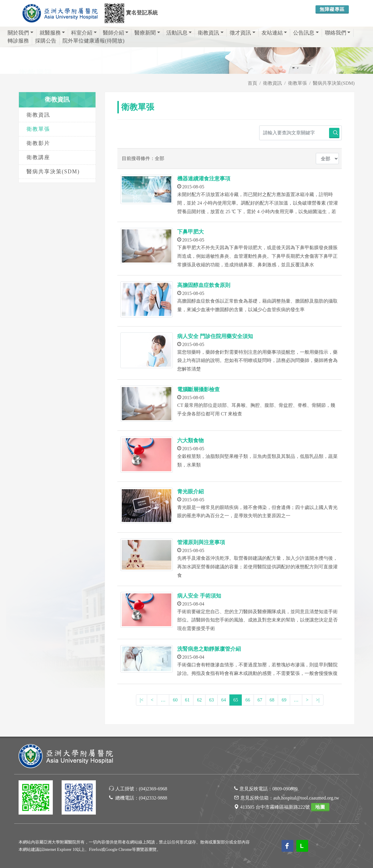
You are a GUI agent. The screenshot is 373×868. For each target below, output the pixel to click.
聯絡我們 (338, 33)
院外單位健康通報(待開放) (93, 41)
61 (187, 700)
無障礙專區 (332, 9)
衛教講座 (38, 157)
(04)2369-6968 (153, 789)
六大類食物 (190, 440)
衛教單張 (38, 129)
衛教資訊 (211, 33)
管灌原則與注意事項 (201, 542)
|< (142, 700)
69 (284, 700)
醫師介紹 (116, 33)
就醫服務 (52, 33)
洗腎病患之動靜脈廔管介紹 (209, 649)
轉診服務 (18, 41)
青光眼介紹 (190, 492)
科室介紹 (84, 33)
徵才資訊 (243, 33)
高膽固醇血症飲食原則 (204, 285)
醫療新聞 (147, 33)
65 (236, 700)
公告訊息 (306, 33)
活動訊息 (179, 33)
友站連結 (274, 33)
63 (211, 700)
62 (199, 700)
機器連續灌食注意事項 (204, 179)
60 (175, 700)
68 (272, 700)
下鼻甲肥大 (190, 232)
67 (260, 700)
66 (248, 700)
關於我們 (20, 33)
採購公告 (46, 41)
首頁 (252, 83)
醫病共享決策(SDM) (53, 172)
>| (318, 700)
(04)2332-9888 (153, 798)
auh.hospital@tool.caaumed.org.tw (306, 798)
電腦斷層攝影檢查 (198, 389)
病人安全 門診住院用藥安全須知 (215, 336)
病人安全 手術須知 (199, 596)
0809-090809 (285, 789)
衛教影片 (38, 143)
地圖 (320, 807)
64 (224, 700)
